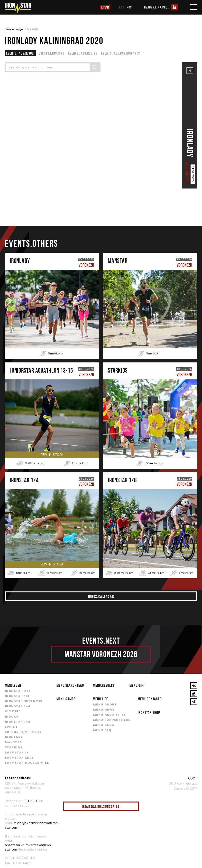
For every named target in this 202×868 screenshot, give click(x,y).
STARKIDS (14, 748)
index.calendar (101, 596)
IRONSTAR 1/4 (18, 706)
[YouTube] (194, 694)
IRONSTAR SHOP (149, 712)
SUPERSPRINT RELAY (23, 732)
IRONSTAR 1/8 (18, 722)
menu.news (104, 710)
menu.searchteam (70, 685)
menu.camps (66, 699)
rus (129, 7)
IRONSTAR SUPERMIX (24, 701)
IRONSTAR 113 (17, 696)
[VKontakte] (194, 686)
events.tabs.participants (121, 53)
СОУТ (193, 778)
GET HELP (31, 801)
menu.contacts (150, 699)
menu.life (101, 699)
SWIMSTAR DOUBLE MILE (27, 763)
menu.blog (104, 725)
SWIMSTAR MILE (19, 758)
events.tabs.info (51, 53)
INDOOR (12, 717)
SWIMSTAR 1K (17, 753)
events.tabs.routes (83, 53)
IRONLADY (14, 737)
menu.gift (137, 685)
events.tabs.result (20, 53)
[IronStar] (18, 8)
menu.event (14, 685)
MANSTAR (14, 743)
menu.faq (102, 730)
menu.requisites (109, 715)
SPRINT (12, 727)
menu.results (104, 685)
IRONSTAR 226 (18, 691)
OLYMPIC (13, 712)
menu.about (105, 705)
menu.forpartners (112, 720)
